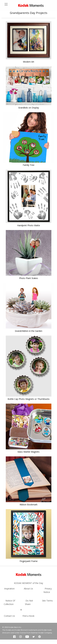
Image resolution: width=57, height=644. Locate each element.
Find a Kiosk (28, 616)
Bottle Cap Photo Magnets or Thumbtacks (29, 399)
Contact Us (9, 616)
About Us (28, 589)
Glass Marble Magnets (28, 452)
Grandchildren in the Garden (29, 331)
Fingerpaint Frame (29, 561)
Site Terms (47, 601)
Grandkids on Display (29, 108)
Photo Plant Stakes (29, 278)
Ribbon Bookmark (28, 505)
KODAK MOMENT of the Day (28, 583)
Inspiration (9, 589)
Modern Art (29, 62)
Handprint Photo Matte (29, 225)
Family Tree (29, 165)
